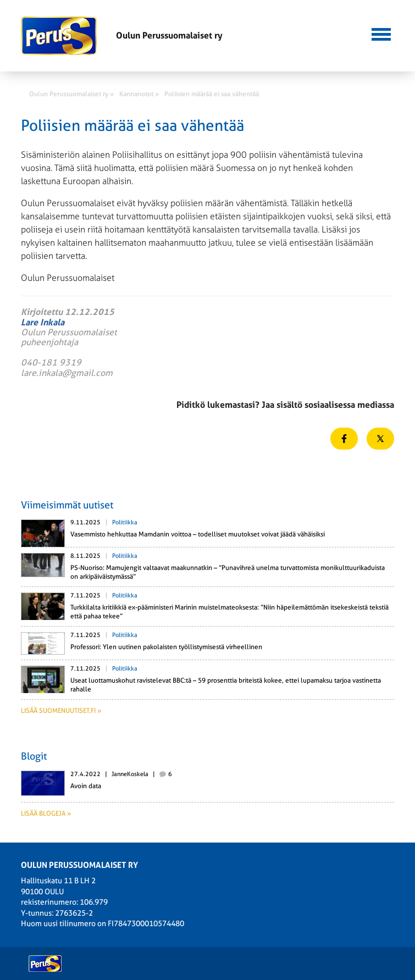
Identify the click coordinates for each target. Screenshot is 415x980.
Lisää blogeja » (46, 813)
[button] (381, 33)
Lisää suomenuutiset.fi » (61, 711)
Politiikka (125, 522)
